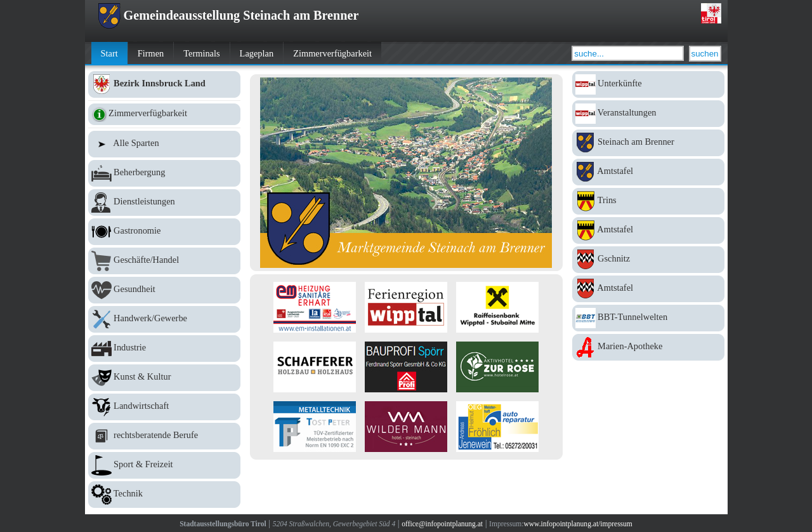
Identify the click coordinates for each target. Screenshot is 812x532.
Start (109, 53)
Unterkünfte (648, 84)
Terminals (201, 53)
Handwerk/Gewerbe (164, 319)
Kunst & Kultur (164, 378)
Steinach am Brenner (648, 143)
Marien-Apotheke (648, 347)
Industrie (164, 349)
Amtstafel (648, 172)
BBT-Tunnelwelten (648, 318)
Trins (648, 201)
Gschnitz (648, 260)
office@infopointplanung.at (442, 524)
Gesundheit (164, 290)
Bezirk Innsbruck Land (164, 84)
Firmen (151, 53)
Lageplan (257, 53)
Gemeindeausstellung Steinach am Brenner (228, 15)
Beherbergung (164, 173)
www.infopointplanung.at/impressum (578, 524)
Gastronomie (164, 232)
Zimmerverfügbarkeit (332, 53)
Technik (164, 495)
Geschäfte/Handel (164, 261)
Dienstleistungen (164, 203)
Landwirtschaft (164, 407)
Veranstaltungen (648, 114)
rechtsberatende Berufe (164, 436)
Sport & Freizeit (164, 465)
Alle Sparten (164, 144)
